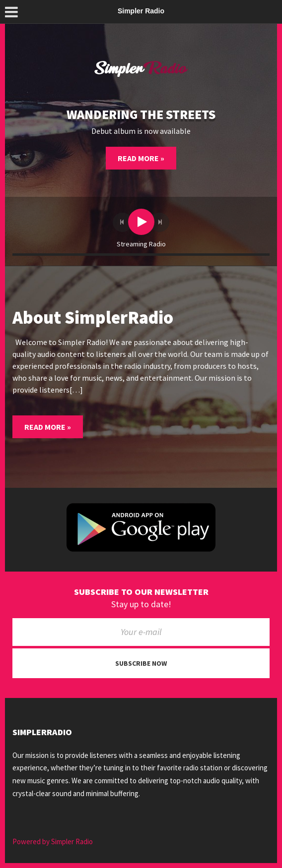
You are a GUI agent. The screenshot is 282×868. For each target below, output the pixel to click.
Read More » (141, 158)
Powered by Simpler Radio (53, 841)
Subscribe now (141, 663)
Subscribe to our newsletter (141, 592)
